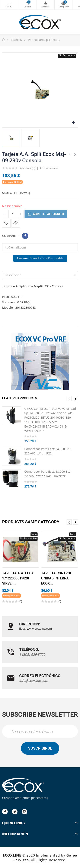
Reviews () (27, 168)
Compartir (25, 236)
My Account (45, 3)
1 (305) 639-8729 (32, 655)
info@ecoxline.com (34, 681)
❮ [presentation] (69, 399)
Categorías (9, 3)
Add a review (49, 168)
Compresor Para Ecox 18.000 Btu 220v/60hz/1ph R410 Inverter (47, 474)
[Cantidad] (13, 214)
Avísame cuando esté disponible (40, 258)
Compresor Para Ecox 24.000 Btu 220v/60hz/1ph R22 (47, 451)
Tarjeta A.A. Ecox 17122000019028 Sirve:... (18, 578)
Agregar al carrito (46, 214)
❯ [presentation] (75, 399)
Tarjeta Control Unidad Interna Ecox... (57, 578)
